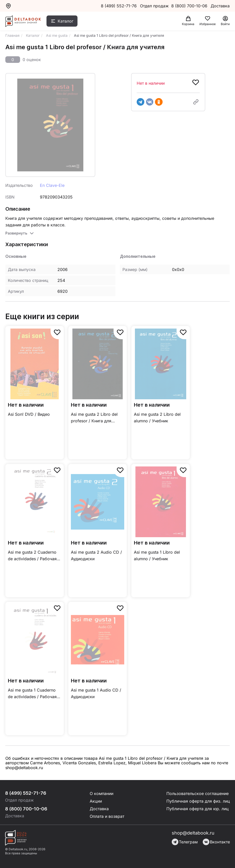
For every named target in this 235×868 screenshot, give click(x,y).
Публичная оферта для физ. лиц (198, 801)
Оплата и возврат (107, 816)
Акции (96, 801)
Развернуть (16, 233)
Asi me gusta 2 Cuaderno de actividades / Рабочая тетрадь (32, 556)
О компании (101, 793)
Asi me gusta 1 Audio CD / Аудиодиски (96, 693)
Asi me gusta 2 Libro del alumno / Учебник (157, 418)
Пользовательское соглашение (198, 793)
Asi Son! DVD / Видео (29, 414)
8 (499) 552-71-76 (119, 6)
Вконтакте (216, 842)
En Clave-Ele (52, 185)
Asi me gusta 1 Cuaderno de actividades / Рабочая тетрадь (32, 694)
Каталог (66, 21)
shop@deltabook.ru (193, 833)
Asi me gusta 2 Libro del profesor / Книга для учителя (94, 418)
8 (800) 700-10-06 (190, 6)
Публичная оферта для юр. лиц (198, 809)
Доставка (99, 809)
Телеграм (185, 842)
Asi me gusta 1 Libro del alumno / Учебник (157, 555)
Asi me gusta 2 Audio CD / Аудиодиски (96, 555)
